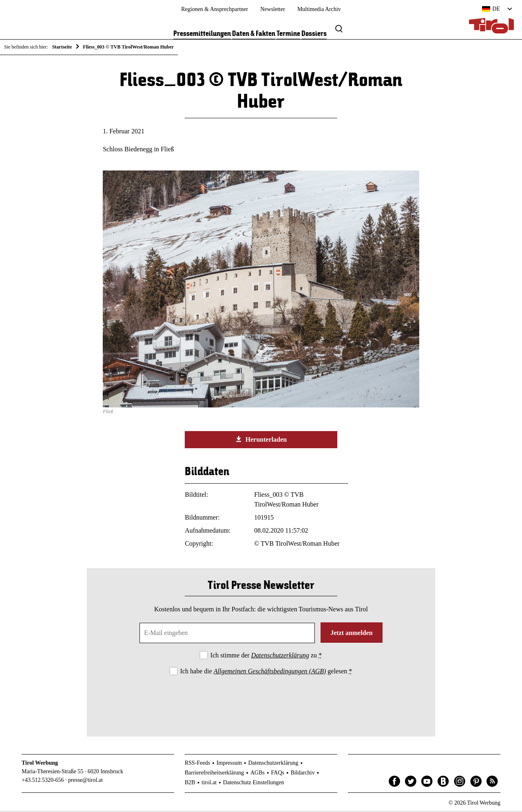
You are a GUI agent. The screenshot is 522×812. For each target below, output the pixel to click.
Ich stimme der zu (266, 656)
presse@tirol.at (85, 782)
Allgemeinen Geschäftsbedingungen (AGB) (270, 673)
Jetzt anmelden (352, 634)
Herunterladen (261, 441)
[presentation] (261, 701)
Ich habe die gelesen (266, 673)
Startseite (62, 47)
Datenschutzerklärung (280, 656)
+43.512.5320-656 (43, 782)
